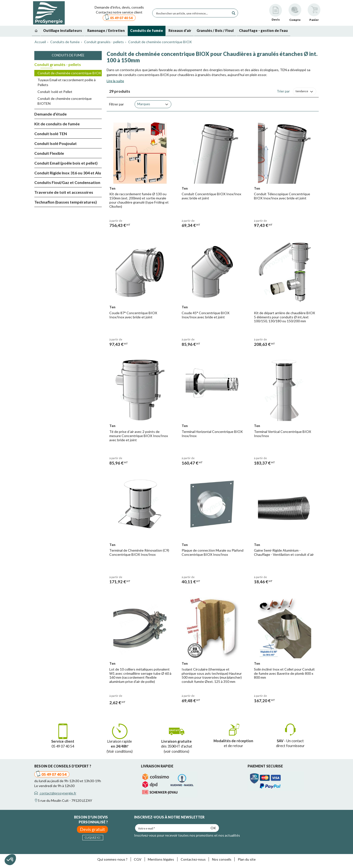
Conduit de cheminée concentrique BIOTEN (65, 101)
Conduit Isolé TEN (51, 134)
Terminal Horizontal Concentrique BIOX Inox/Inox (212, 434)
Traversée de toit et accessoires (64, 192)
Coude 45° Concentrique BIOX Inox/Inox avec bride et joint (206, 315)
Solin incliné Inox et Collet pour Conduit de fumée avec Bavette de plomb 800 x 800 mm (284, 673)
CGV (138, 859)
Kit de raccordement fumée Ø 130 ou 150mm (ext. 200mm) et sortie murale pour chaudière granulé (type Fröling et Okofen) (139, 200)
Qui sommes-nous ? (112, 859)
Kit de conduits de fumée (57, 124)
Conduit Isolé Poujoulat (56, 143)
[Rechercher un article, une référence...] (192, 13)
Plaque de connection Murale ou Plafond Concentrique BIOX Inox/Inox (213, 552)
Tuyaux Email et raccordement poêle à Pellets (67, 82)
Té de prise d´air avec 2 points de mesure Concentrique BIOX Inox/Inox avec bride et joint (139, 436)
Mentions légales (161, 859)
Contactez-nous (193, 859)
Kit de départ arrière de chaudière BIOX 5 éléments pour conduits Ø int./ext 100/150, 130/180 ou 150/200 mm (284, 317)
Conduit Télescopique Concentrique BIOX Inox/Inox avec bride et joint (282, 196)
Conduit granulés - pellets (58, 64)
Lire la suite (115, 81)
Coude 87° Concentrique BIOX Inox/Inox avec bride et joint (133, 315)
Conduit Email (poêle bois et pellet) (66, 163)
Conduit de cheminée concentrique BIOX (69, 73)
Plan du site (247, 859)
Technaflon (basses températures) (66, 202)
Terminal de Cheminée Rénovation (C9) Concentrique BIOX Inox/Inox (139, 552)
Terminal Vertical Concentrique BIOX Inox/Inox (283, 434)
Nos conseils (222, 859)
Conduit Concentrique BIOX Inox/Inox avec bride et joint (211, 196)
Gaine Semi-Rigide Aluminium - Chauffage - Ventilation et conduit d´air (284, 552)
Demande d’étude (50, 114)
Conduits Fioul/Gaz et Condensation (67, 182)
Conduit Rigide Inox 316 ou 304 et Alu (68, 173)
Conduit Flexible (49, 153)
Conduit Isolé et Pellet (55, 92)
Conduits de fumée (68, 55)
